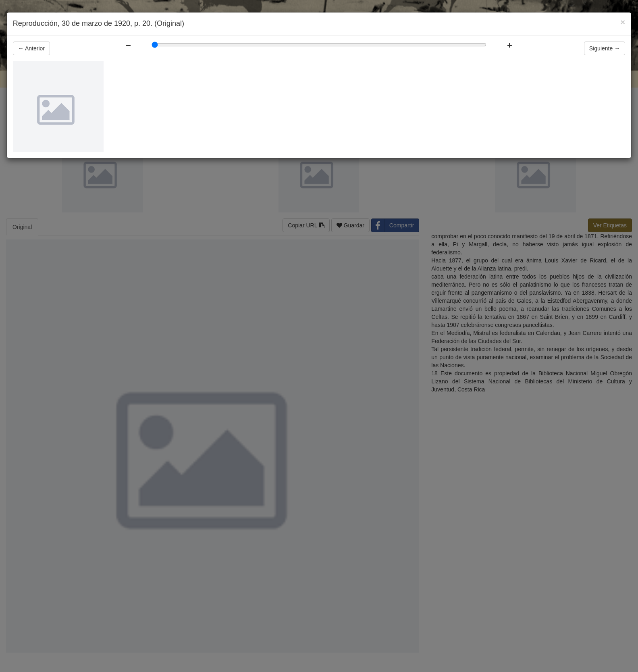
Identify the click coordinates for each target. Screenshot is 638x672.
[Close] (623, 22)
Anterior (31, 48)
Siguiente (605, 48)
